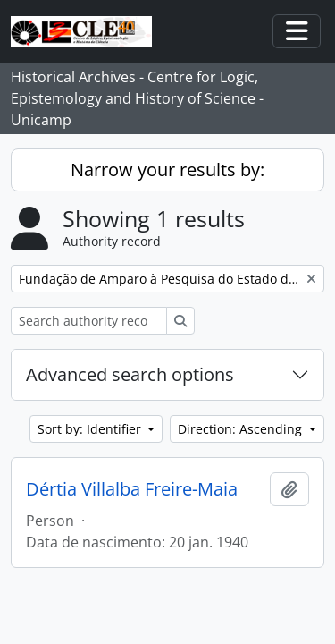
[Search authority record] (89, 321)
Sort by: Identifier (91, 429)
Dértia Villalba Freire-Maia (132, 489)
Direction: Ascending (242, 429)
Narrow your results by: (167, 169)
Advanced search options (130, 374)
